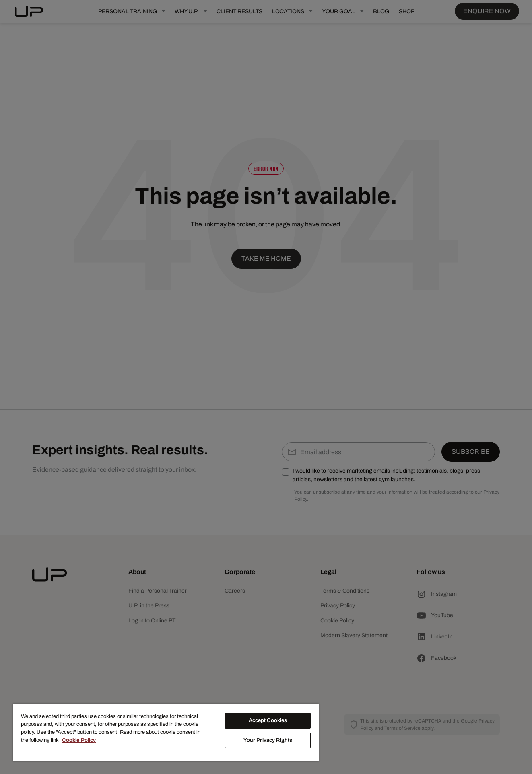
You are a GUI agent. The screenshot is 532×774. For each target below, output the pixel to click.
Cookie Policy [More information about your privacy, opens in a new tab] (79, 740)
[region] (166, 732)
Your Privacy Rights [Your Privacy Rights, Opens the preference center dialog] (268, 740)
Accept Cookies (268, 720)
